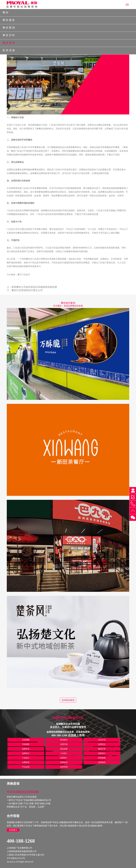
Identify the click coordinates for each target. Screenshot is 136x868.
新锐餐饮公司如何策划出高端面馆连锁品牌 (34, 287)
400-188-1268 (21, 841)
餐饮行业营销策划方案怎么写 (27, 290)
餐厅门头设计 (24, 275)
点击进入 (13, 830)
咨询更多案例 (68, 700)
